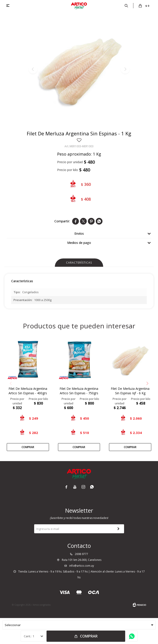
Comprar (89, 636)
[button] (147, 383)
